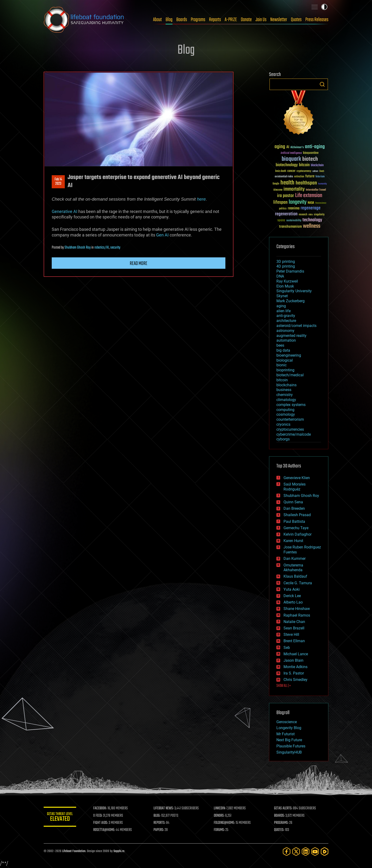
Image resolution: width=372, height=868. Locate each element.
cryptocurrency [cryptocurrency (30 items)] (304, 171)
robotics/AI (102, 248)
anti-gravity (286, 316)
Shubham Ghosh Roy (78, 248)
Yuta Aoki (292, 589)
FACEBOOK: (101, 808)
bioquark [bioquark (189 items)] (291, 159)
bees (280, 345)
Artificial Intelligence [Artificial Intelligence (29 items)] (291, 153)
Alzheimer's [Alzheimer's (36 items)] (297, 148)
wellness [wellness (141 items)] (312, 226)
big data (283, 350)
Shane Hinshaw (297, 609)
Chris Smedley (295, 680)
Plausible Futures (291, 746)
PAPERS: (159, 830)
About (157, 20)
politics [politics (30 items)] (283, 209)
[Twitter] (296, 851)
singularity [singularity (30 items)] (319, 215)
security (115, 248)
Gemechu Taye (296, 528)
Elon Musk (285, 286)
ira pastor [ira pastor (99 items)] (286, 196)
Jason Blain (293, 660)
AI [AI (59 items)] (288, 147)
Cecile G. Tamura (298, 583)
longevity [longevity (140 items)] (298, 202)
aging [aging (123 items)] (280, 147)
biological (285, 360)
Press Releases (317, 20)
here (201, 199)
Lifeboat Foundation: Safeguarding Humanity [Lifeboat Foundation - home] (84, 20)
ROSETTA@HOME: (105, 830)
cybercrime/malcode (294, 434)
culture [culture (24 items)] (315, 171)
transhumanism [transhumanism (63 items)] (290, 227)
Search (322, 84)
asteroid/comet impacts (296, 326)
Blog (169, 20)
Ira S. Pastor (294, 673)
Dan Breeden (294, 508)
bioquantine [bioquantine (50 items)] (311, 153)
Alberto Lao (293, 602)
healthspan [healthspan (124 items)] (306, 183)
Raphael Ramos (297, 615)
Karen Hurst (293, 541)
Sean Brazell (294, 628)
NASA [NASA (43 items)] (311, 203)
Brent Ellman (294, 641)
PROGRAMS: (281, 823)
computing (285, 410)
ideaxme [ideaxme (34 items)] (278, 190)
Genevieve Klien (297, 478)
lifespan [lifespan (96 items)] (280, 202)
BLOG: (157, 816)
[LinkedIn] (306, 851)
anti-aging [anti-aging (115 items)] (315, 147)
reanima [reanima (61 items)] (294, 208)
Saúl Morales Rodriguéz (295, 487)
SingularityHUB (289, 752)
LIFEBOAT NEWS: (164, 808)
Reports (215, 20)
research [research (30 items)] (303, 215)
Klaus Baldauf (295, 576)
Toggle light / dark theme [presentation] (324, 7)
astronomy (285, 331)
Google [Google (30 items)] (276, 184)
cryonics (283, 424)
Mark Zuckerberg (291, 301)
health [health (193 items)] (287, 183)
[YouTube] (315, 851)
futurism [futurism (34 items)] (320, 177)
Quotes (296, 20)
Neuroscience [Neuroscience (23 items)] (321, 203)
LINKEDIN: (220, 808)
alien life (284, 311)
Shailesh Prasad (297, 515)
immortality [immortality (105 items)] (294, 189)
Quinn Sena (293, 502)
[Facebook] (287, 851)
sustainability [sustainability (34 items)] (294, 221)
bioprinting (285, 370)
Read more (139, 264)
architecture (286, 321)
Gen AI (162, 235)
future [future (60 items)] (310, 176)
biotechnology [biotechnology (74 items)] (287, 165)
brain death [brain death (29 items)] (281, 171)
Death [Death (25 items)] (322, 171)
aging (281, 306)
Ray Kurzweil (287, 281)
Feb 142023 (58, 182)
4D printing (286, 266)
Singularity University (294, 291)
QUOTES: (279, 830)
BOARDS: (280, 816)
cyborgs (283, 439)
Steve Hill (291, 634)
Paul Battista (294, 521)
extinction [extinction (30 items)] (299, 177)
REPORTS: (160, 823)
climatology (286, 400)
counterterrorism (290, 419)
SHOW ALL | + (284, 686)
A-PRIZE (231, 20)
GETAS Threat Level (60, 818)
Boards (182, 20)
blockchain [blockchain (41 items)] (317, 165)
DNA (280, 276)
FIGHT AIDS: (101, 823)
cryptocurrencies (290, 429)
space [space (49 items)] (281, 220)
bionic (281, 365)
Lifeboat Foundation (74, 851)
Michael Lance (296, 654)
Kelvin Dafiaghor (298, 534)
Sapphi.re (119, 851)
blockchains (286, 385)
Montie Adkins (295, 667)
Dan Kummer (295, 559)
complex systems (291, 405)
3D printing (286, 262)
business (284, 390)
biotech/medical (290, 375)
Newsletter (279, 20)
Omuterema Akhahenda (293, 568)
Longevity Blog (289, 728)
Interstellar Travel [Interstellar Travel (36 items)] (316, 190)
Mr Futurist (286, 734)
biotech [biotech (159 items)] (310, 159)
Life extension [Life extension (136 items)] (309, 196)
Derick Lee (292, 596)
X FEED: (98, 816)
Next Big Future (289, 740)
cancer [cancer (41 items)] (291, 171)
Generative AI (65, 211)
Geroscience (287, 722)
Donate (246, 20)
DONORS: (220, 816)
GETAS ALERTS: (283, 808)
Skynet (282, 296)
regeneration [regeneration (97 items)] (286, 214)
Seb (287, 648)
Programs (198, 20)
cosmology (286, 414)
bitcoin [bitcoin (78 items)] (304, 165)
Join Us (261, 20)
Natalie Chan (294, 622)
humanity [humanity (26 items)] (323, 184)
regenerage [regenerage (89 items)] (311, 208)
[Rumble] (325, 851)
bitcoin (282, 380)
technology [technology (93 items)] (312, 220)
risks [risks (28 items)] (311, 215)
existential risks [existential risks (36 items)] (284, 177)
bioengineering (289, 355)
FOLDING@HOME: (225, 823)
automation (286, 340)
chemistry (285, 395)
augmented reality (291, 336)
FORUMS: (220, 830)
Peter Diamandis (290, 271)
